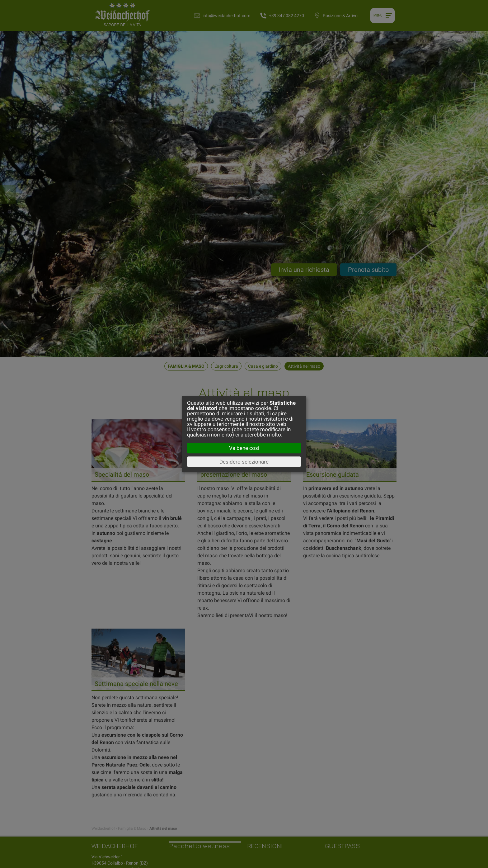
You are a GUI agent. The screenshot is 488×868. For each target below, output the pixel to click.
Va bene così (244, 448)
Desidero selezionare (244, 462)
